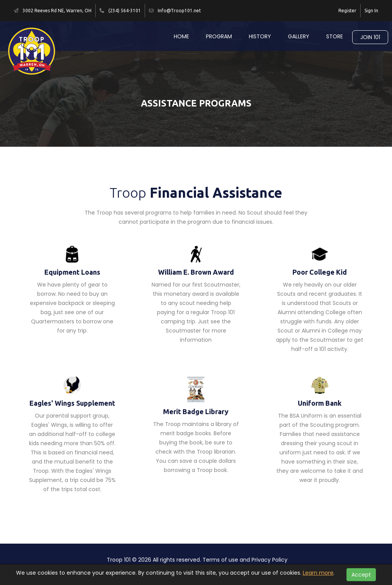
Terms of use (220, 560)
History (260, 36)
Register (347, 11)
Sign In (371, 11)
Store (335, 36)
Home (181, 36)
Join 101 (370, 37)
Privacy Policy (269, 560)
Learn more (318, 573)
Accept (361, 575)
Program (219, 36)
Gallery (299, 36)
